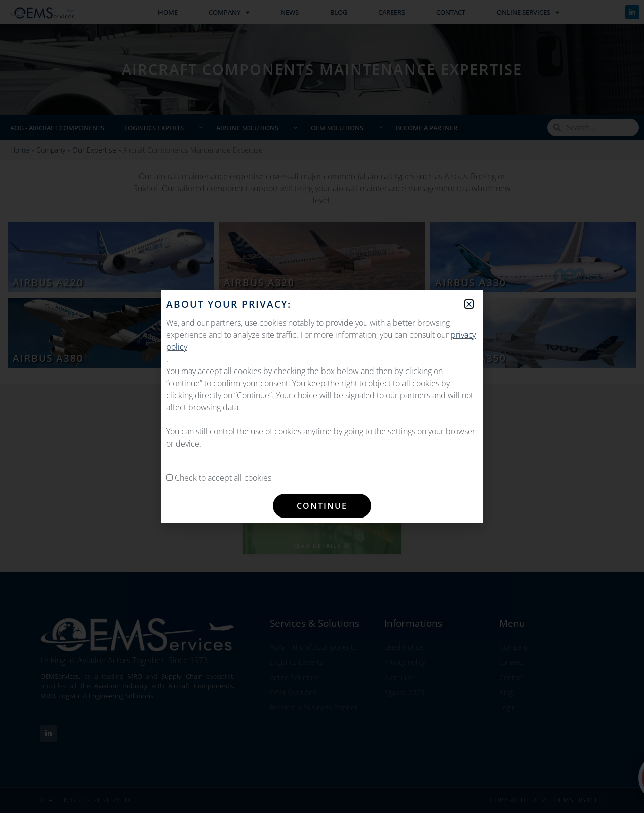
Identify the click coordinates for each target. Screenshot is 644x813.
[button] (469, 304)
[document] (322, 406)
